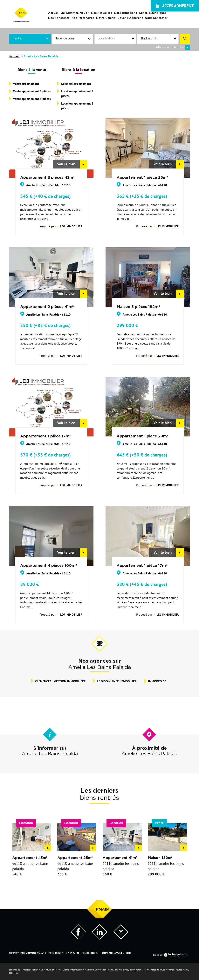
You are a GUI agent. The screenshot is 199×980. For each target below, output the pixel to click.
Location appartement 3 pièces (77, 106)
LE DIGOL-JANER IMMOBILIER (117, 681)
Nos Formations (125, 13)
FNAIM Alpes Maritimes (117, 970)
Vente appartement (26, 84)
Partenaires (106, 953)
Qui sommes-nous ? (75, 13)
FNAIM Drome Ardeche (67, 970)
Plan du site (73, 953)
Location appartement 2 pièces (77, 94)
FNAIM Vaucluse (136, 970)
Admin (117, 953)
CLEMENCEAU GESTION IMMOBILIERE (60, 681)
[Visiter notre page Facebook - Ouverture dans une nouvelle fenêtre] (78, 938)
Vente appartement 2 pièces (32, 91)
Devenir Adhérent (130, 18)
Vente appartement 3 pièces (32, 99)
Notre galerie (106, 18)
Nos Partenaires (83, 18)
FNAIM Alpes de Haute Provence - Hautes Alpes (166, 970)
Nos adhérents (59, 18)
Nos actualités (102, 13)
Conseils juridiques (153, 13)
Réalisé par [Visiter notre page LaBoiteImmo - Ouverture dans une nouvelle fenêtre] (171, 955)
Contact (127, 953)
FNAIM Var (14, 973)
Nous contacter (156, 18)
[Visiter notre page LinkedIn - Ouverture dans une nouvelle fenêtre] (100, 938)
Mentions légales (90, 953)
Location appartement (76, 84)
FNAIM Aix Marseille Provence (92, 970)
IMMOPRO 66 (157, 681)
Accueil (53, 13)
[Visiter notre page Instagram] (121, 938)
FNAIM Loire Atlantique (45, 970)
